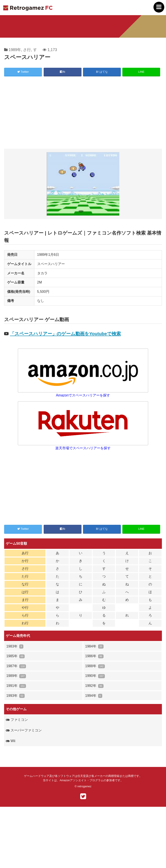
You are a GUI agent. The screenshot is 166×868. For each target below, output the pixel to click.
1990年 (95, 676)
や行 (25, 608)
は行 (25, 592)
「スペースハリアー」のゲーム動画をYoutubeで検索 (65, 334)
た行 (25, 576)
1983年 (15, 647)
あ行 (25, 553)
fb (63, 72)
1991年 (16, 686)
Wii (11, 741)
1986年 (94, 656)
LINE (141, 72)
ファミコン (17, 720)
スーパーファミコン (24, 730)
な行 (25, 584)
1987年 (16, 666)
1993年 (15, 696)
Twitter (23, 72)
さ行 (27, 50)
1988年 (95, 666)
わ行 (25, 623)
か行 (25, 561)
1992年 (94, 686)
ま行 (25, 600)
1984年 (94, 647)
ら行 (25, 615)
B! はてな (102, 72)
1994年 (94, 696)
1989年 (15, 50)
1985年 (15, 656)
